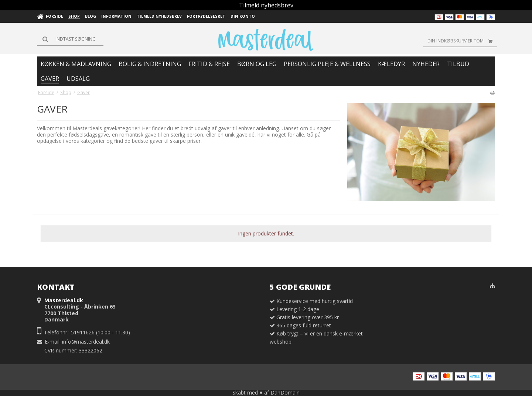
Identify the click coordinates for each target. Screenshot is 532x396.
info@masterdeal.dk (86, 342)
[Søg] (70, 39)
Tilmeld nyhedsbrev (266, 5)
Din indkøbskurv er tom (462, 41)
